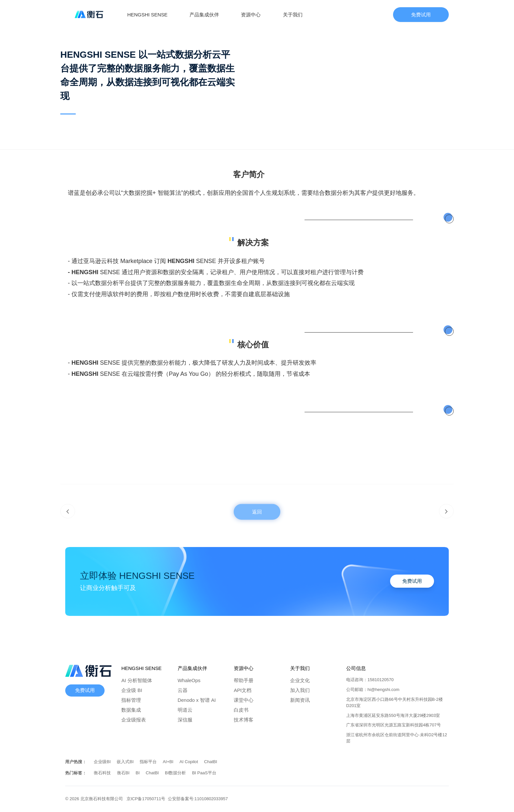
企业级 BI (132, 690)
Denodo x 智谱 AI (197, 700)
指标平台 (149, 762)
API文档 (243, 690)
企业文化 (300, 680)
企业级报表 (134, 720)
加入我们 (300, 690)
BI (138, 773)
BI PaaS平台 (204, 773)
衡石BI (124, 773)
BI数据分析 (176, 773)
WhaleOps (189, 680)
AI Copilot (189, 762)
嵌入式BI (126, 762)
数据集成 (131, 710)
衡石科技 (103, 773)
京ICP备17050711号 (147, 799)
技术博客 (244, 720)
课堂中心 (244, 700)
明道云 (185, 710)
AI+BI (169, 762)
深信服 (185, 720)
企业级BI (103, 762)
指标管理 (131, 700)
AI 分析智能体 (137, 680)
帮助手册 (244, 680)
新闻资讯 (300, 700)
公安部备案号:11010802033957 (198, 799)
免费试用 (421, 15)
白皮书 (241, 710)
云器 (183, 690)
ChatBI (211, 762)
